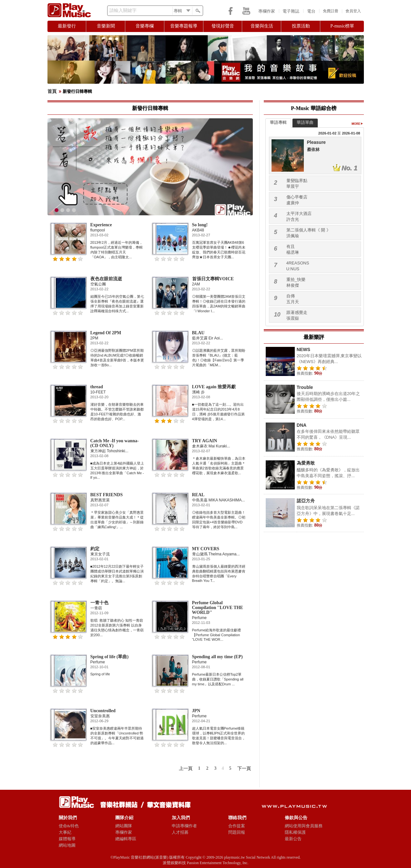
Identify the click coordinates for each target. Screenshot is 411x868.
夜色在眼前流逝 (106, 279)
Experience (101, 225)
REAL (198, 495)
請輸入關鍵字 (123, 11)
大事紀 (65, 832)
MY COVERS (206, 549)
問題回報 (237, 832)
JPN (196, 711)
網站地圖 (67, 845)
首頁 (52, 91)
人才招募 (180, 832)
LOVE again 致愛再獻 (214, 387)
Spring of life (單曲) (110, 657)
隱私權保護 (295, 832)
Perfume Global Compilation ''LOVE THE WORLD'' (218, 608)
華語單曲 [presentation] (305, 122)
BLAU (198, 333)
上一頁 (186, 769)
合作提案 (237, 826)
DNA (302, 425)
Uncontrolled (103, 711)
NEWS (303, 349)
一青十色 (99, 603)
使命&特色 (69, 826)
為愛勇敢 (306, 463)
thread (97, 387)
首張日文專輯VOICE (213, 279)
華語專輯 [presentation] (278, 122)
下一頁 (244, 769)
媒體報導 (67, 839)
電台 (311, 11)
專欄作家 (267, 11)
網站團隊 (124, 826)
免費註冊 (331, 11)
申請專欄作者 (184, 826)
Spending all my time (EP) (217, 657)
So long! (200, 225)
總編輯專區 (126, 839)
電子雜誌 (291, 11)
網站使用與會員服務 (304, 826)
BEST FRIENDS (107, 495)
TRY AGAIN (205, 441)
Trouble (305, 387)
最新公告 (293, 839)
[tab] (278, 123)
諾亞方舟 (306, 501)
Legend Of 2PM (106, 333)
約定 (95, 549)
